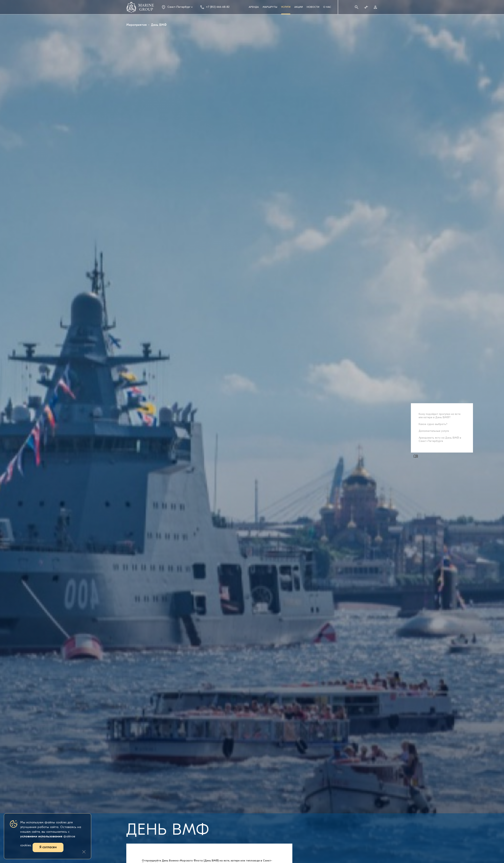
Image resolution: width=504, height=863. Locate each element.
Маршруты (270, 7)
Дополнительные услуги (434, 431)
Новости (313, 7)
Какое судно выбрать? (433, 424)
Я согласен (48, 847)
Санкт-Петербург (176, 7)
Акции (299, 7)
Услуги (286, 7)
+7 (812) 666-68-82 (215, 7)
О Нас (327, 7)
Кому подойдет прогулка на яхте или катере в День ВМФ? (440, 416)
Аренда (254, 7)
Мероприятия (136, 25)
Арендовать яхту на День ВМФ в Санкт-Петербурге (440, 439)
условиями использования (41, 836)
